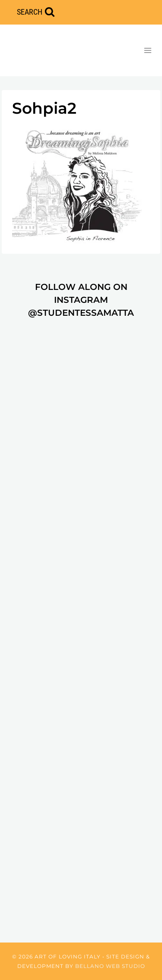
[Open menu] (148, 50)
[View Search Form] (36, 12)
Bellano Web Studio (110, 966)
